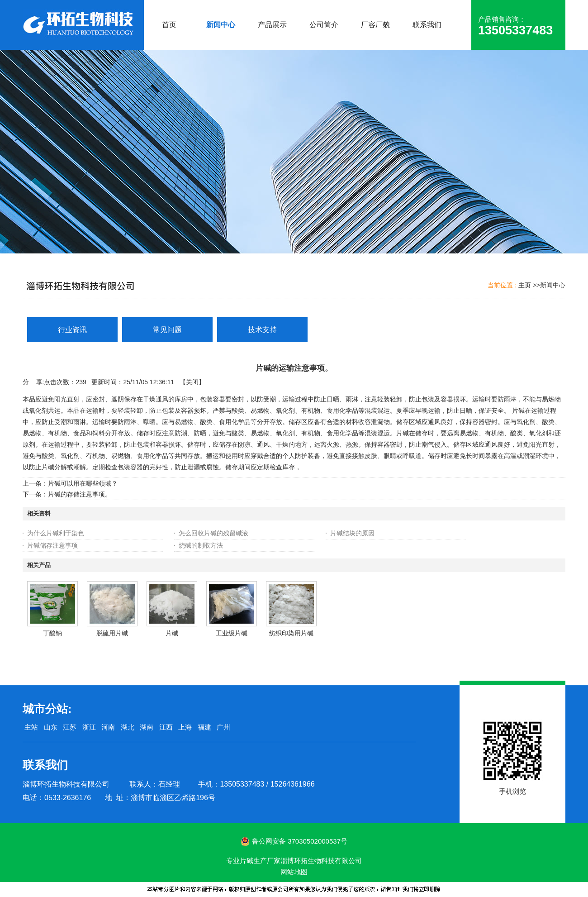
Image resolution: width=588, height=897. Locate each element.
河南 (108, 727)
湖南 (147, 727)
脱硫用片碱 (112, 633)
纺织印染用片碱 (291, 633)
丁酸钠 (52, 633)
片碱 (172, 633)
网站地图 (294, 872)
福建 (204, 727)
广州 (223, 727)
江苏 (70, 727)
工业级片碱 (232, 633)
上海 (185, 727)
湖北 (128, 727)
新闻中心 (553, 285)
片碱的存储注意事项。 (80, 494)
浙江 (89, 727)
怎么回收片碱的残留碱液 (213, 533)
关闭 (192, 382)
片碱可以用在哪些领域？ (83, 483)
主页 (525, 285)
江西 (166, 727)
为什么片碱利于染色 (56, 533)
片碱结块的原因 (352, 533)
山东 (51, 727)
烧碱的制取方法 (201, 545)
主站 (30, 727)
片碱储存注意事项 (52, 545)
